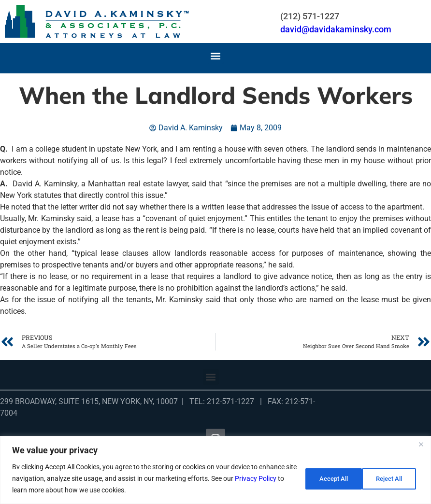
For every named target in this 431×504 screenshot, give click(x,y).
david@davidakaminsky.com (336, 29)
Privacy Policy (268, 478)
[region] (215, 470)
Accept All (389, 478)
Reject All (327, 478)
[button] (216, 56)
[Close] (421, 444)
